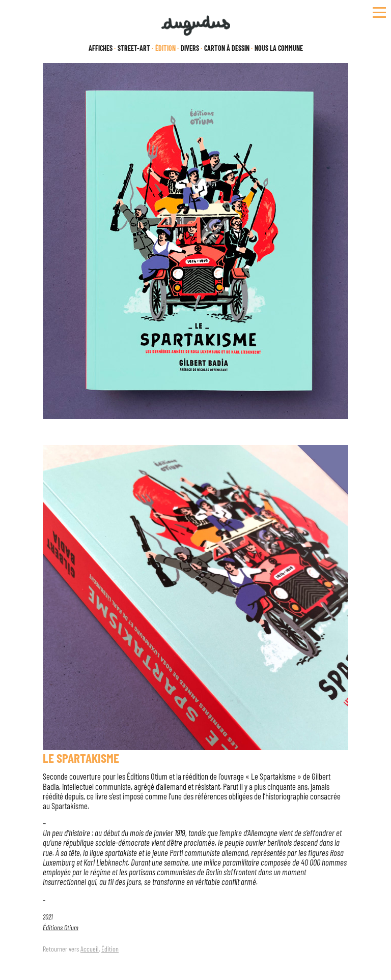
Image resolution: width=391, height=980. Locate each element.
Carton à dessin (227, 48)
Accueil (90, 949)
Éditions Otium (61, 927)
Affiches (101, 48)
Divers (190, 48)
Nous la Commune (279, 48)
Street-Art (134, 48)
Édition (110, 949)
